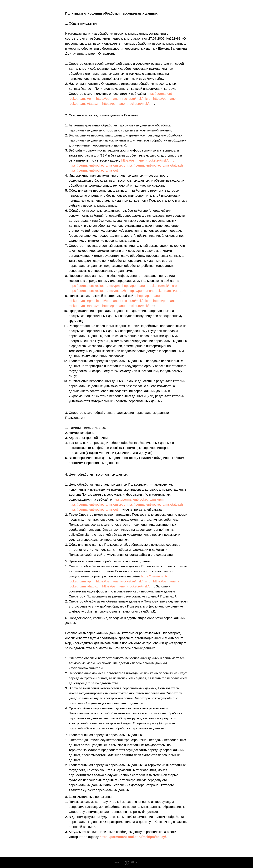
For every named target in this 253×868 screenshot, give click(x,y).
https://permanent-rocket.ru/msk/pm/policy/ (133, 837)
